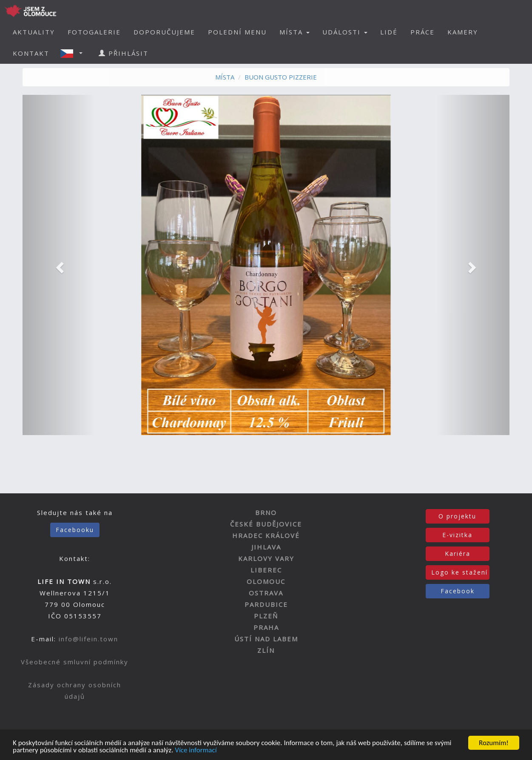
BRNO (266, 512)
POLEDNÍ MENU (237, 32)
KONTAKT (31, 53)
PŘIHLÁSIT (124, 53)
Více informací (196, 750)
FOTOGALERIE (94, 32)
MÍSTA (225, 77)
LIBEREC (266, 570)
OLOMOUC (266, 581)
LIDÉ (389, 32)
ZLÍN (266, 650)
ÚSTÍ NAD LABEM (266, 639)
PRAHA (266, 627)
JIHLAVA (266, 547)
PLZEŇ (266, 616)
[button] (74, 53)
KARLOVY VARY (266, 558)
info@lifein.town (88, 639)
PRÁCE (422, 32)
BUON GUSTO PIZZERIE (281, 77)
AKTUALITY (34, 32)
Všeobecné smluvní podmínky (75, 662)
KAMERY (463, 32)
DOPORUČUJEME (164, 32)
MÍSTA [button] (294, 32)
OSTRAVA (266, 593)
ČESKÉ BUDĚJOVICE (266, 524)
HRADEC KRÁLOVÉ (266, 535)
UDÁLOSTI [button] (345, 32)
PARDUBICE (266, 604)
